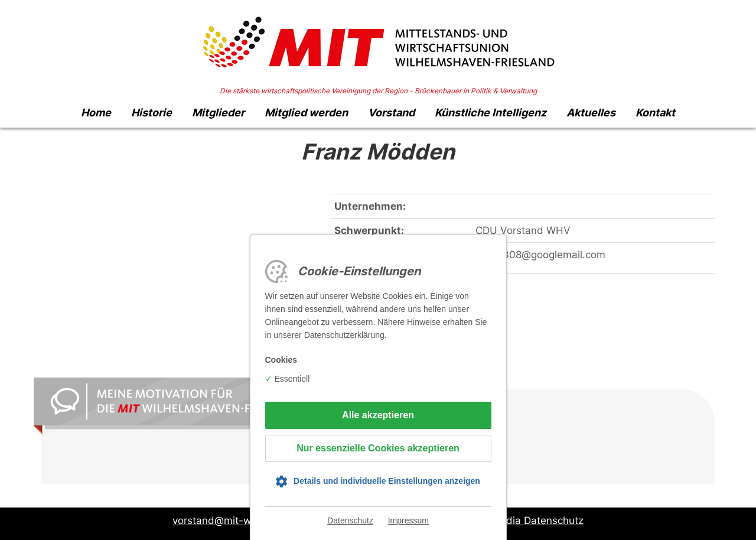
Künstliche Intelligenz (491, 113)
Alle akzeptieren (378, 415)
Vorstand (391, 113)
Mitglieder (218, 113)
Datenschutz (350, 521)
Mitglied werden (306, 113)
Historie (151, 113)
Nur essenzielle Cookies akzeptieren (378, 448)
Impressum (408, 521)
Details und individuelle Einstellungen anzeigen (387, 481)
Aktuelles (591, 113)
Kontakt (655, 113)
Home (96, 113)
